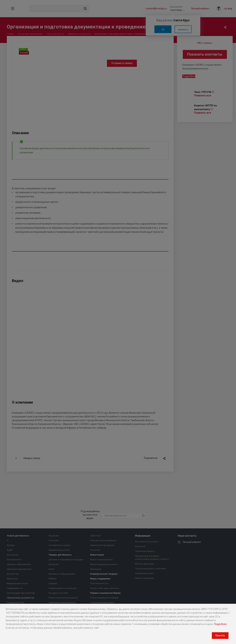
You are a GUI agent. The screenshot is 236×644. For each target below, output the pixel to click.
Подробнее (220, 624)
